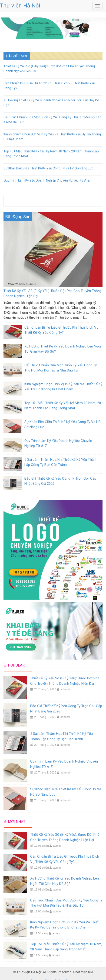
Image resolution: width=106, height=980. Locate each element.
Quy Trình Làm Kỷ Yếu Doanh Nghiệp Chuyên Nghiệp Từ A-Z (47, 180)
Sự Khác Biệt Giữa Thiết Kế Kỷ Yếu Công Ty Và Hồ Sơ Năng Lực (48, 168)
